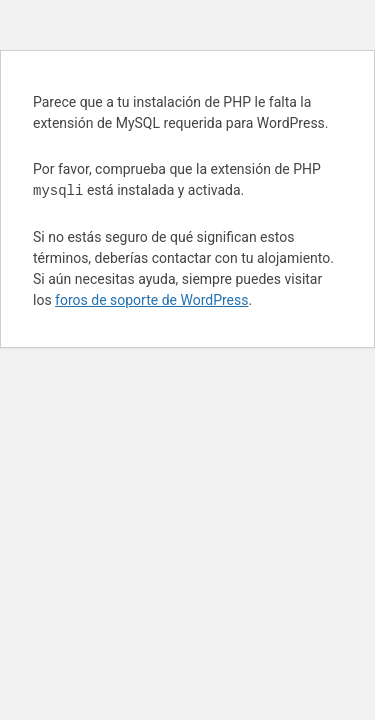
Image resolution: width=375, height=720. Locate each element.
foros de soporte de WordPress (151, 300)
